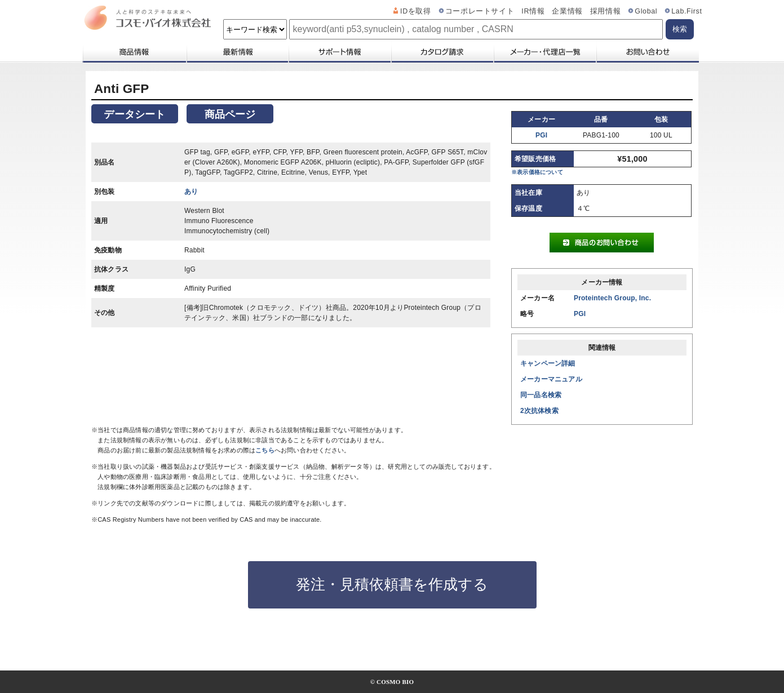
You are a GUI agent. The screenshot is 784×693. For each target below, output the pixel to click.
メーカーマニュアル (551, 379)
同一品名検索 (541, 395)
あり (191, 192)
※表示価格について (537, 172)
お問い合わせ (647, 52)
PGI (541, 135)
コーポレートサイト (480, 11)
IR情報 (533, 11)
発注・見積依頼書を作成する (392, 584)
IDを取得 (416, 11)
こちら (265, 450)
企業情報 (567, 11)
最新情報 (237, 52)
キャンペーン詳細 (548, 363)
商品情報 (134, 52)
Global (646, 11)
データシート (134, 114)
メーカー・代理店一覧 (544, 52)
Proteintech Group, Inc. (612, 298)
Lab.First (686, 11)
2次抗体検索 (539, 411)
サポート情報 (339, 52)
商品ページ (230, 114)
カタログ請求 (442, 52)
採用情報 (606, 11)
